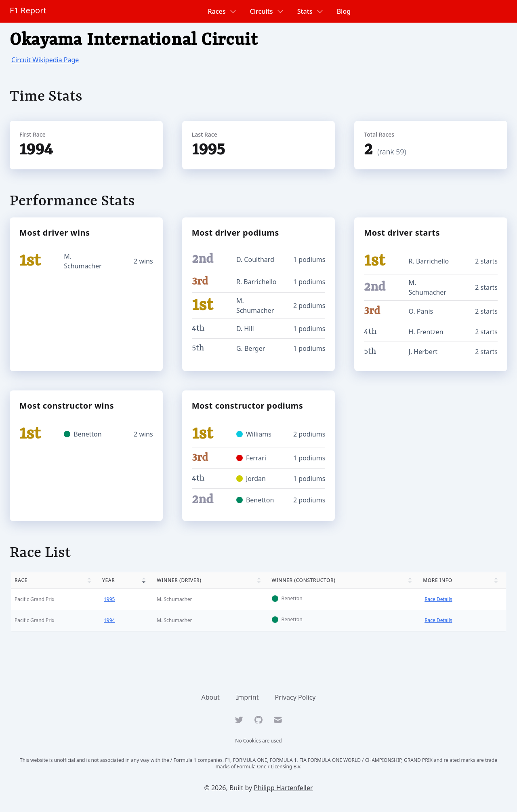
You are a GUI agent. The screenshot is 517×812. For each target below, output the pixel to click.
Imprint (247, 697)
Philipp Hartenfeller (283, 788)
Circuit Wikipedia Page (45, 60)
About (210, 697)
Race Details (438, 599)
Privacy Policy (295, 697)
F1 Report (28, 10)
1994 (109, 620)
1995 (109, 599)
